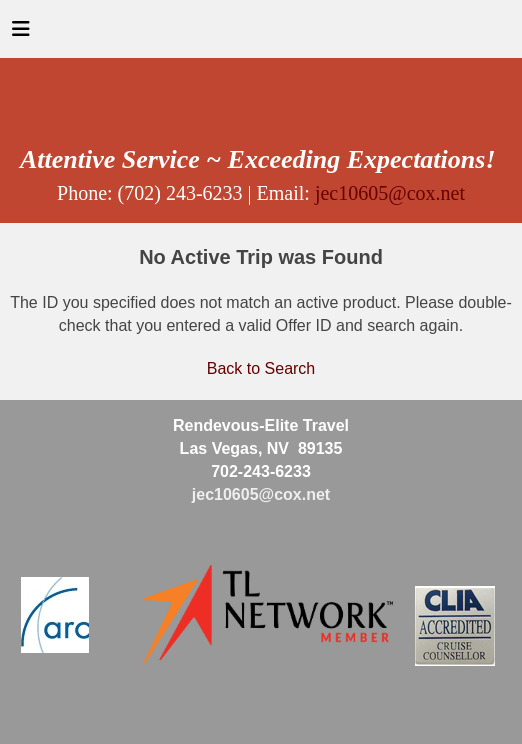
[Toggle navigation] (21, 34)
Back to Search (261, 368)
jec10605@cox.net (390, 193)
